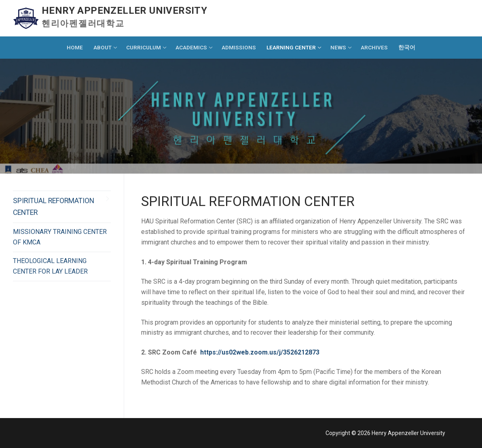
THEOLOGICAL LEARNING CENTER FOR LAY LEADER (50, 266)
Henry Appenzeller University (124, 11)
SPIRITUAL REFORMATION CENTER (54, 206)
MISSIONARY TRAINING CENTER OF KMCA (60, 237)
